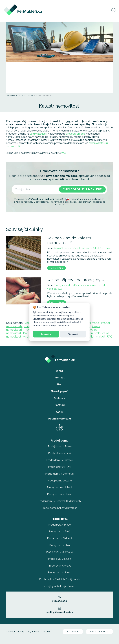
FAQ (110, 337)
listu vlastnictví (39, 134)
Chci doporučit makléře (82, 189)
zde (64, 153)
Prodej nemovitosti (64, 285)
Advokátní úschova (64, 248)
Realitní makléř (95, 337)
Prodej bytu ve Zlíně (60, 559)
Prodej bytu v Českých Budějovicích (60, 579)
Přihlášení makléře (99, 632)
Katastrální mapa (101, 248)
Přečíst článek (57, 268)
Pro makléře (73, 632)
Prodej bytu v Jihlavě (59, 566)
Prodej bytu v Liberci (60, 573)
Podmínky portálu (60, 419)
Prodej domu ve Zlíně (60, 481)
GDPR (60, 412)
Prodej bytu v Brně (59, 532)
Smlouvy (59, 398)
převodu (71, 134)
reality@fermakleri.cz (60, 610)
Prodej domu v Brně (59, 453)
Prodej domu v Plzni (60, 467)
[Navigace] (113, 10)
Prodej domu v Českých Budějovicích (60, 501)
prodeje (81, 134)
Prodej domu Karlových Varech (59, 508)
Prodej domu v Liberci (60, 494)
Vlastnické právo (83, 248)
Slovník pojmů (27, 95)
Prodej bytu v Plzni (60, 545)
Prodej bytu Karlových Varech (59, 586)
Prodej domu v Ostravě (60, 460)
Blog (59, 384)
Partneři (60, 405)
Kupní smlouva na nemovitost (90, 285)
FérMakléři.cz (13, 95)
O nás (59, 371)
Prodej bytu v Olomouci (60, 552)
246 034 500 (60, 599)
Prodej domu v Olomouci (60, 474)
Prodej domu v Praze (59, 446)
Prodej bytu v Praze (59, 525)
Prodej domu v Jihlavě (59, 487)
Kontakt (59, 378)
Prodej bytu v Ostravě (60, 538)
